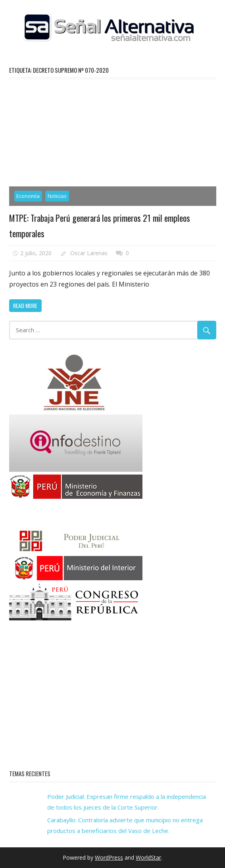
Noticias (57, 196)
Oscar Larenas (89, 253)
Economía (28, 196)
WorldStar (148, 857)
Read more (25, 305)
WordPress (109, 857)
